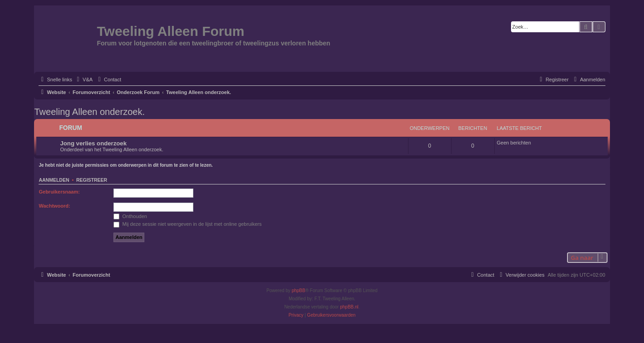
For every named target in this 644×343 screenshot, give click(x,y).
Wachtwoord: (54, 206)
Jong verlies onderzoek (93, 143)
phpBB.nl (349, 307)
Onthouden (130, 216)
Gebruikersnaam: (59, 192)
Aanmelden (54, 180)
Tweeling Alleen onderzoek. (89, 112)
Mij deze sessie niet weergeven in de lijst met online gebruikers (187, 224)
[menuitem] (84, 80)
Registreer (92, 180)
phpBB (299, 291)
